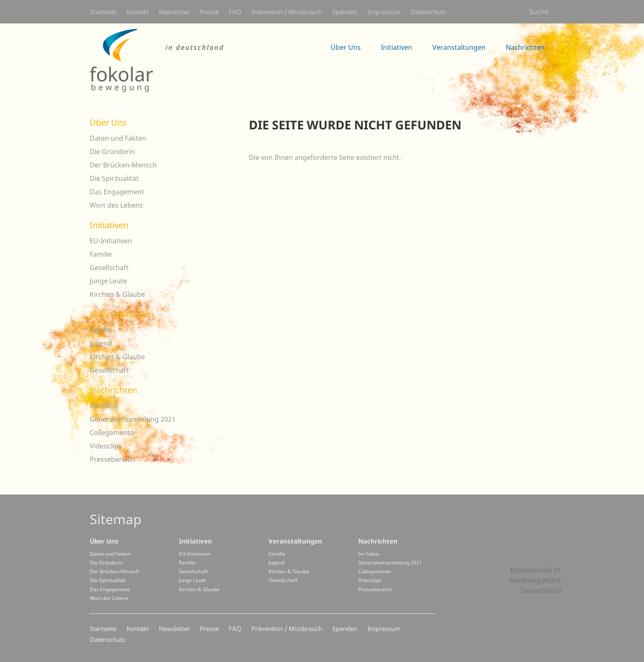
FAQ (235, 12)
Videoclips (106, 446)
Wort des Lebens (116, 205)
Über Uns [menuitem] (346, 47)
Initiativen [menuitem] (397, 47)
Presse (209, 12)
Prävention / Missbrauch (287, 12)
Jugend (101, 343)
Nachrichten (113, 390)
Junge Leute (108, 281)
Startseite (103, 12)
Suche (539, 12)
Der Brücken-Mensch (123, 165)
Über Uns (108, 122)
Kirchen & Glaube (117, 294)
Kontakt (138, 12)
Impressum (384, 12)
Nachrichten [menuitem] (525, 47)
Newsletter (174, 12)
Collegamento (112, 433)
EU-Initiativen (111, 241)
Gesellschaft (109, 268)
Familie (101, 254)
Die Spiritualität (114, 178)
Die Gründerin (112, 152)
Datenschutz (428, 12)
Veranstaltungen (122, 314)
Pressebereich (112, 459)
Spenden (345, 12)
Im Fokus (104, 406)
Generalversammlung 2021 (133, 419)
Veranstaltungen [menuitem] (459, 47)
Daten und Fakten (118, 138)
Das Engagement (117, 192)
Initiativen (109, 225)
